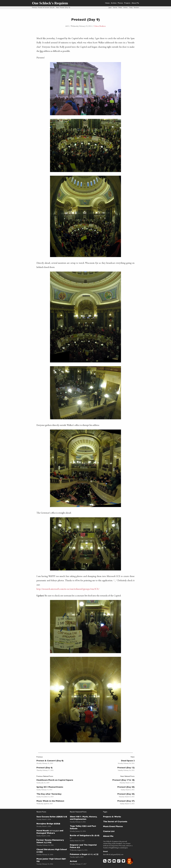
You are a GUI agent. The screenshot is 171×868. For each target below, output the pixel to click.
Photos (120, 3)
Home (107, 3)
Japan (110, 8)
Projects (127, 3)
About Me (135, 3)
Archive (114, 3)
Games (115, 8)
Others (125, 8)
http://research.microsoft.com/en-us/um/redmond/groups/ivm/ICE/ (68, 589)
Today (131, 8)
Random (136, 8)
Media (120, 8)
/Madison (102, 26)
